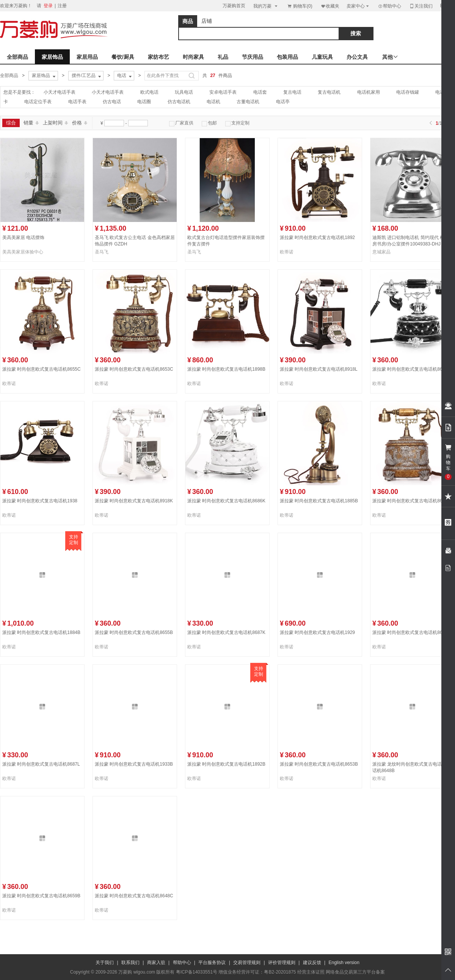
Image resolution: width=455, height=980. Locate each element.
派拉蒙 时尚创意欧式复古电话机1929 (317, 632)
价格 (80, 123)
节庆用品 (253, 57)
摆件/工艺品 (87, 76)
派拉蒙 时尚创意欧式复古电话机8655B (134, 632)
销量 (31, 123)
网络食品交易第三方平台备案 (355, 972)
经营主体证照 (311, 972)
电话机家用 (369, 92)
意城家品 (381, 252)
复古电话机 (329, 92)
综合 (11, 123)
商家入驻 (156, 963)
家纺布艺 (158, 57)
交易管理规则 (247, 963)
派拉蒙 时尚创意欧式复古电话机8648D (412, 632)
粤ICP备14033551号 (197, 972)
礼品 (223, 57)
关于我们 (105, 963)
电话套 (260, 92)
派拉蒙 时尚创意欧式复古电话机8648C (134, 896)
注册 (62, 6)
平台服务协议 (212, 963)
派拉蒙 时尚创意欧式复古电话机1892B (226, 764)
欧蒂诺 (287, 252)
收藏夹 (330, 6)
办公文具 (357, 57)
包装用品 (287, 57)
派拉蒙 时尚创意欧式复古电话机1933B (134, 764)
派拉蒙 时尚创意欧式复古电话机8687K (226, 632)
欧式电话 (149, 92)
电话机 (213, 102)
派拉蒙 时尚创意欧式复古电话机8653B (319, 764)
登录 (48, 6)
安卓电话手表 (223, 92)
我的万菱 (266, 6)
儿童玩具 (322, 57)
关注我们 (421, 6)
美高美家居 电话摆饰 (23, 238)
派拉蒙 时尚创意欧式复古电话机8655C (42, 369)
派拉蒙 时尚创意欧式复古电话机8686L (411, 369)
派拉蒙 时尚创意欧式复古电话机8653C (134, 369)
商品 (188, 21)
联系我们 (130, 963)
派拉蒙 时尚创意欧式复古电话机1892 (317, 238)
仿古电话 (112, 102)
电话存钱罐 (408, 92)
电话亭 (283, 102)
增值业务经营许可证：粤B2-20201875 (257, 972)
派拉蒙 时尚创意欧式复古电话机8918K (134, 501)
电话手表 (77, 102)
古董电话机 (248, 102)
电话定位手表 (38, 102)
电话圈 (144, 102)
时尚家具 (193, 57)
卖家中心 (358, 6)
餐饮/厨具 (123, 57)
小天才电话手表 (60, 92)
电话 (125, 76)
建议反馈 (312, 963)
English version (344, 963)
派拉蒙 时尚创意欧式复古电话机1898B (226, 369)
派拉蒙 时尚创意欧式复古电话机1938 (40, 501)
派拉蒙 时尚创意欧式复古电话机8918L (319, 369)
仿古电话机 (179, 102)
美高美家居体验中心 (23, 252)
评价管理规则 (282, 963)
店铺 (207, 21)
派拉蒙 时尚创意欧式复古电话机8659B (41, 896)
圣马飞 (102, 252)
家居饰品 (52, 57)
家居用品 (87, 57)
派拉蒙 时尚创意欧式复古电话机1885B (319, 501)
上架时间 (56, 123)
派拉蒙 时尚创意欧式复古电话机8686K (226, 501)
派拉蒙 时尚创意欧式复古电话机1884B (41, 632)
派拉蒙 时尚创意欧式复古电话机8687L (41, 764)
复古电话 (292, 92)
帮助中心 (389, 6)
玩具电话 (184, 92)
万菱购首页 (234, 6)
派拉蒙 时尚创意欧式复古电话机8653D (412, 501)
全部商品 (17, 57)
